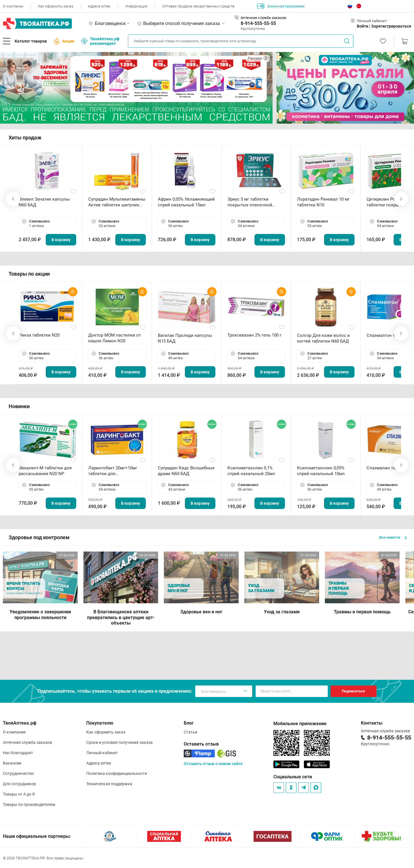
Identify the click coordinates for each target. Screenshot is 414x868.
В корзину (61, 240)
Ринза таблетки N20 (39, 335)
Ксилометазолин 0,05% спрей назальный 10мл (321, 471)
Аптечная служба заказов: (264, 18)
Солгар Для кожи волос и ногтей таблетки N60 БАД (323, 338)
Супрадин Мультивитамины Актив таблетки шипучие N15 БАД (117, 202)
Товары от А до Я (19, 794)
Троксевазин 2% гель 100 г (254, 335)
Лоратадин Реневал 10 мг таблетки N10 (323, 202)
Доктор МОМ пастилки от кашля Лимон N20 (115, 338)
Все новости (393, 537)
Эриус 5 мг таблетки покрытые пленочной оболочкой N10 (250, 202)
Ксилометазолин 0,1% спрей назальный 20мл (251, 471)
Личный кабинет (102, 753)
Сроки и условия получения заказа (119, 742)
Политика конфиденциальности (117, 773)
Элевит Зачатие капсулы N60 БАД (44, 202)
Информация (136, 6)
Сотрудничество (18, 773)
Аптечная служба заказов (27, 742)
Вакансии (12, 763)
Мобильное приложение (300, 724)
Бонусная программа (281, 6)
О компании (13, 6)
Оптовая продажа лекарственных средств (198, 6)
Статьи (190, 732)
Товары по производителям (29, 804)
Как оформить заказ (56, 6)
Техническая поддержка (109, 784)
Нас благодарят (18, 753)
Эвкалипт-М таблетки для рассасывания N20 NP (45, 471)
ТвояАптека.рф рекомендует (100, 41)
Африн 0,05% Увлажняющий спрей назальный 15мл (186, 202)
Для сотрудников (19, 784)
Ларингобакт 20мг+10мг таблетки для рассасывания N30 (113, 471)
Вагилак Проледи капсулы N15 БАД (185, 338)
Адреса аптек (99, 6)
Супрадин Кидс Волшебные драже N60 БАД (186, 471)
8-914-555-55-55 (258, 23)
